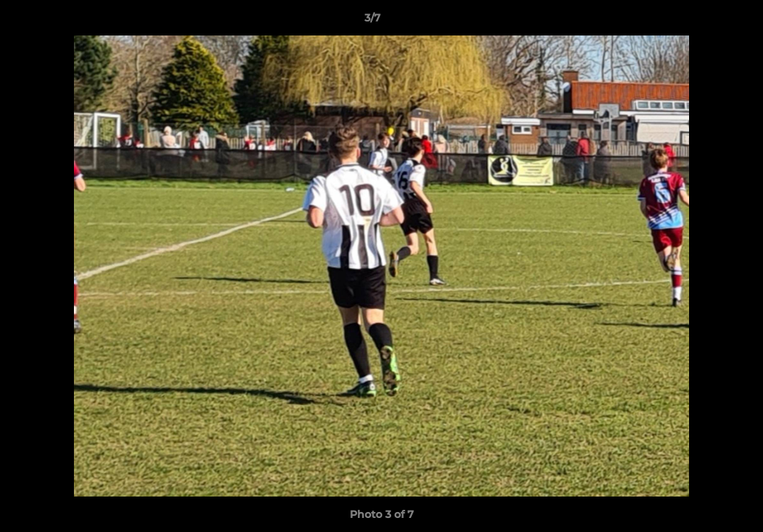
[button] (701, 21)
